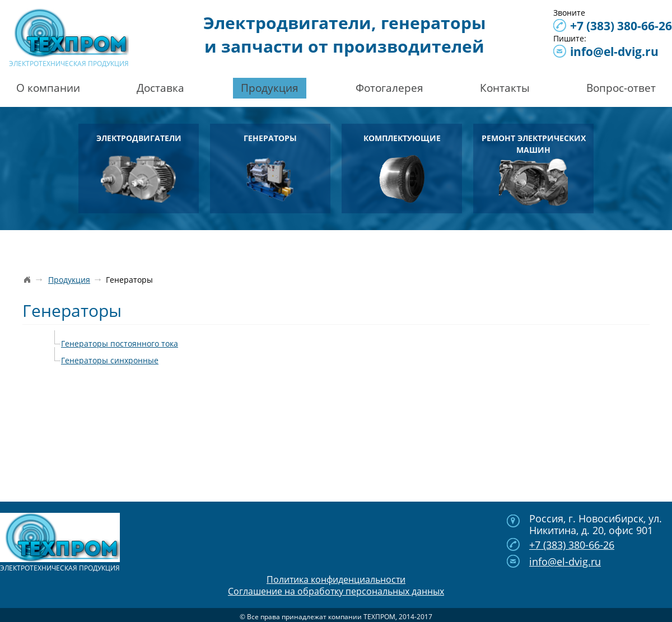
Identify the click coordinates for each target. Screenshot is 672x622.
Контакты (505, 88)
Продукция (270, 88)
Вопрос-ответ (621, 88)
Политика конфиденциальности (336, 579)
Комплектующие (402, 168)
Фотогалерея (389, 88)
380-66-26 (621, 26)
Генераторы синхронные (110, 360)
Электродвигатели (139, 168)
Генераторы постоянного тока (120, 343)
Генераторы (270, 168)
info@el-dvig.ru (614, 52)
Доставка (160, 88)
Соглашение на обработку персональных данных (336, 591)
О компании (48, 88)
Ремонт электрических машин (534, 169)
